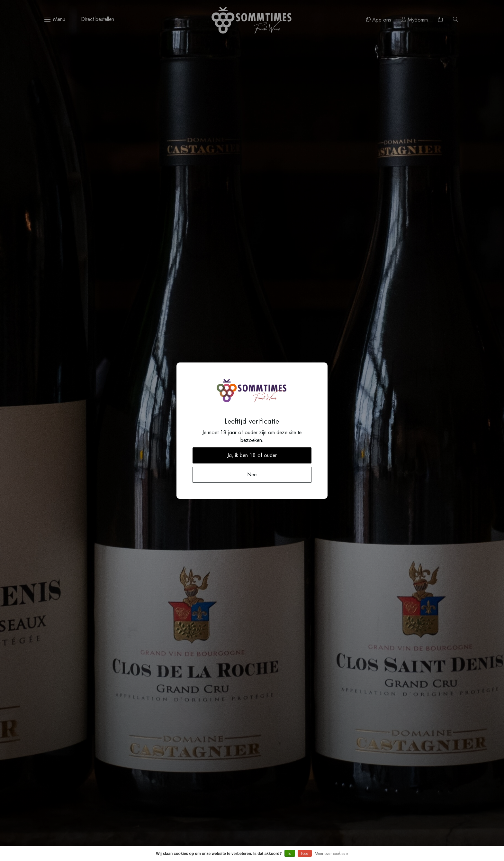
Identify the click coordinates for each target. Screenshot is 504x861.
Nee (305, 854)
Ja (290, 854)
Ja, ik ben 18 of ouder (252, 455)
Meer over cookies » (331, 854)
